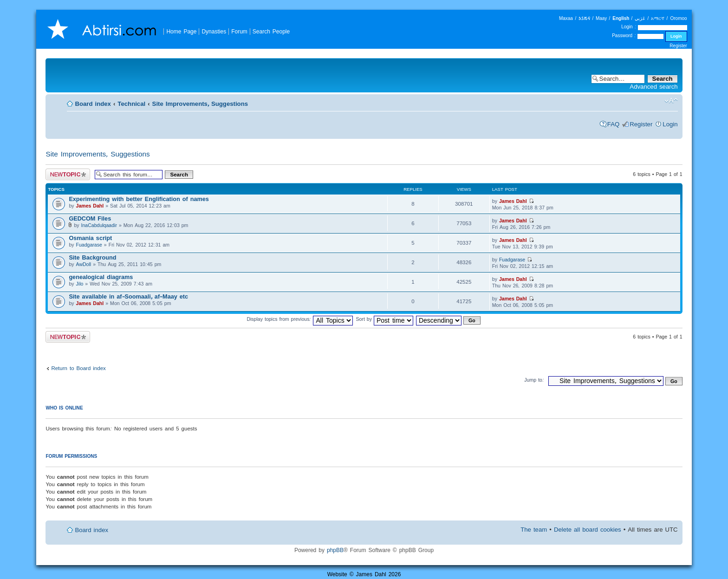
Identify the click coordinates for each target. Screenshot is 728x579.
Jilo (80, 284)
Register (678, 46)
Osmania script (90, 238)
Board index (93, 104)
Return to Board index (78, 368)
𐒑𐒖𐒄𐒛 (584, 18)
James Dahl (90, 206)
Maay (601, 18)
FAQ (613, 124)
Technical (131, 104)
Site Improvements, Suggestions (200, 104)
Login (670, 124)
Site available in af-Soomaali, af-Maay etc (128, 296)
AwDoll (84, 264)
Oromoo (678, 18)
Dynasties (214, 31)
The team (534, 530)
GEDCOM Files (90, 218)
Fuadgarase (89, 245)
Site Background (92, 257)
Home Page (181, 31)
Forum (239, 31)
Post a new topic (68, 174)
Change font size (671, 101)
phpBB (335, 550)
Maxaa (566, 18)
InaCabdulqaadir (99, 225)
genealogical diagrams (101, 277)
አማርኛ (658, 18)
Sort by (384, 319)
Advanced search (653, 87)
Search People (271, 31)
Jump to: (534, 380)
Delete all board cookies (588, 530)
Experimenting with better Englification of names (139, 199)
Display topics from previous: (300, 319)
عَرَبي (640, 18)
